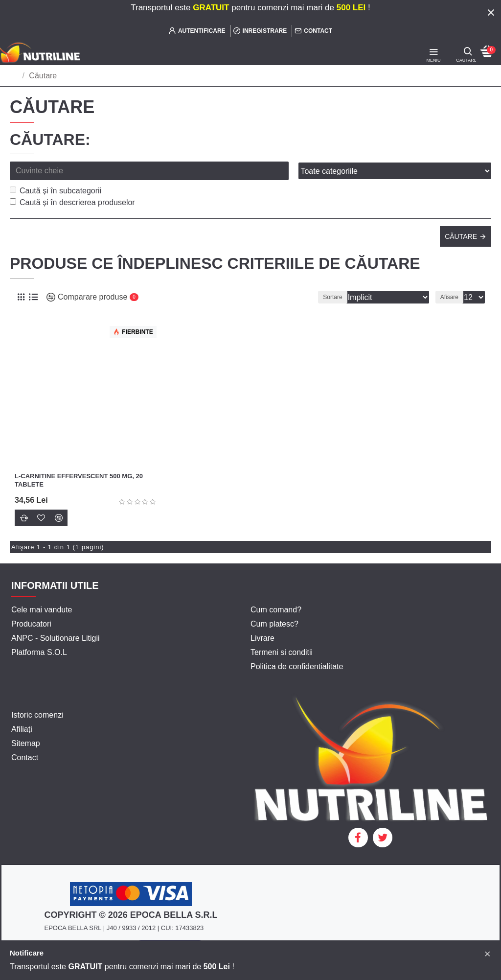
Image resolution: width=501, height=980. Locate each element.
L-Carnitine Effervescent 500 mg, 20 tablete (79, 480)
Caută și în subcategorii (56, 191)
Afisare (449, 297)
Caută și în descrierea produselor (72, 202)
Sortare (332, 297)
